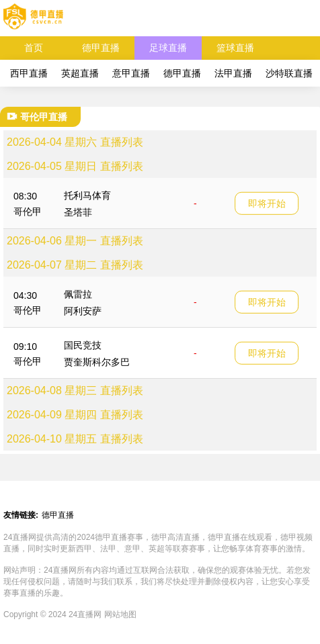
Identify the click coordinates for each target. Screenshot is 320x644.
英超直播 (80, 73)
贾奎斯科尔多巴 (97, 362)
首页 (34, 48)
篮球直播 (235, 48)
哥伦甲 (28, 212)
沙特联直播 (289, 73)
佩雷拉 (78, 294)
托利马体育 (87, 195)
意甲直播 (131, 73)
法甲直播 (233, 73)
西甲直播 (29, 73)
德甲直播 (101, 48)
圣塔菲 (78, 212)
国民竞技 (83, 345)
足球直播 (168, 48)
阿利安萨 (83, 311)
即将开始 (267, 203)
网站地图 (120, 614)
